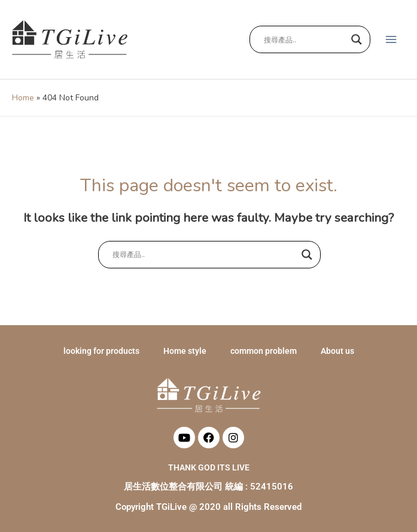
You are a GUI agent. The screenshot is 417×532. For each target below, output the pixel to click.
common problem (264, 351)
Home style (185, 351)
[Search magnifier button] (357, 39)
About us (337, 351)
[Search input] (305, 39)
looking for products (101, 351)
